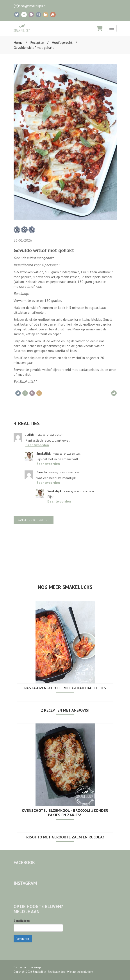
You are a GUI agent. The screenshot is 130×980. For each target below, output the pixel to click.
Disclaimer (20, 967)
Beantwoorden (37, 445)
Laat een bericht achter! (34, 520)
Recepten (37, 42)
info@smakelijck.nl (32, 6)
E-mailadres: (22, 921)
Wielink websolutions (80, 972)
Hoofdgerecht (62, 42)
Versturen (23, 939)
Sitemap (36, 967)
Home (18, 42)
